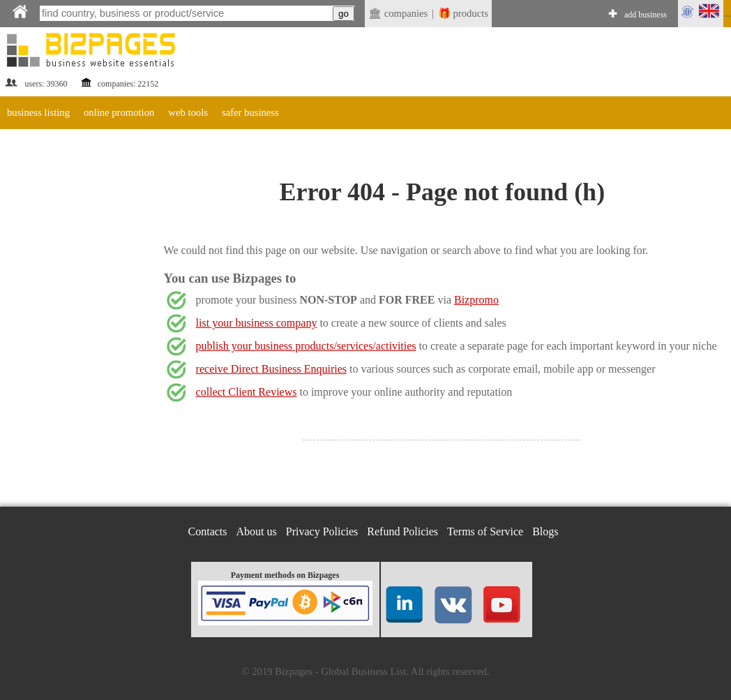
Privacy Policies (322, 531)
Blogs (545, 531)
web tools (188, 112)
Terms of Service (485, 531)
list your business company (257, 323)
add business (646, 15)
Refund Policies (402, 531)
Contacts (208, 531)
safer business (250, 112)
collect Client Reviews (247, 392)
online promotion (119, 112)
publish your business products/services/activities (306, 346)
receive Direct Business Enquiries (271, 369)
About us (257, 531)
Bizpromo (476, 300)
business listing (38, 112)
